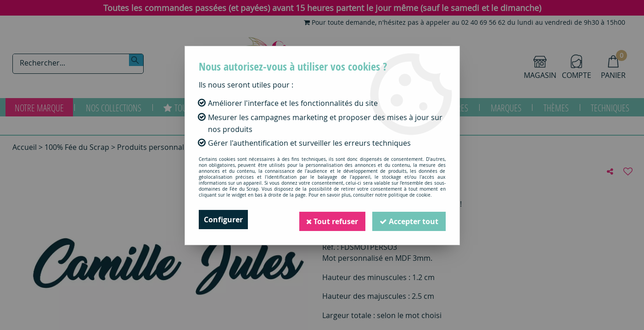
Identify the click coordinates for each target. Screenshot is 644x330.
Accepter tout (409, 220)
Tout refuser (332, 220)
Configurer (223, 220)
